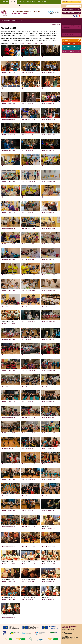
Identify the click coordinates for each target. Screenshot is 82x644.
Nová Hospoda (31, 2)
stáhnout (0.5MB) (11, 57)
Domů (4, 6)
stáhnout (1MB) (10, 88)
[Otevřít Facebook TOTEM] (77, 16)
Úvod (2, 21)
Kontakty (27, 6)
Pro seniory (67, 40)
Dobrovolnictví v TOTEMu (69, 47)
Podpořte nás (68, 2)
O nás (10, 6)
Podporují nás (18, 6)
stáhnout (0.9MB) (51, 73)
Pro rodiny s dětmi (69, 43)
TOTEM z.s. (5, 2)
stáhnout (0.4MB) (31, 259)
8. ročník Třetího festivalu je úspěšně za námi (31, 44)
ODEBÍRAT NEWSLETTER (70, 10)
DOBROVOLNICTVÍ (42, 2)
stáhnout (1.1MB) (50, 417)
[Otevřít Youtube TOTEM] (79, 16)
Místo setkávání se (69, 51)
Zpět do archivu (56, 25)
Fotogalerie (11, 21)
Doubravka (21, 2)
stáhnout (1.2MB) (11, 495)
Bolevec (13, 2)
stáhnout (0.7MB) (11, 73)
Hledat (64, 6)
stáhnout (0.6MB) (31, 57)
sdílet (4, 57)
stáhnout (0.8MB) (51, 57)
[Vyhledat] (80, 6)
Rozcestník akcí (69, 13)
